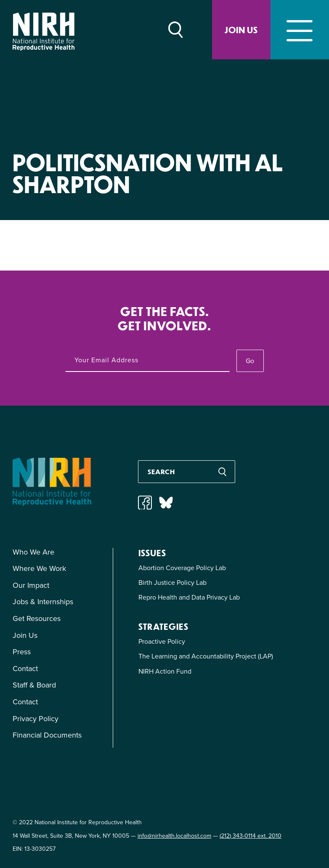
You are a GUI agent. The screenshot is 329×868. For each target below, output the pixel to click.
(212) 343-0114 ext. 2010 (251, 836)
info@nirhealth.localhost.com (174, 836)
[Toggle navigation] (300, 30)
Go (250, 361)
